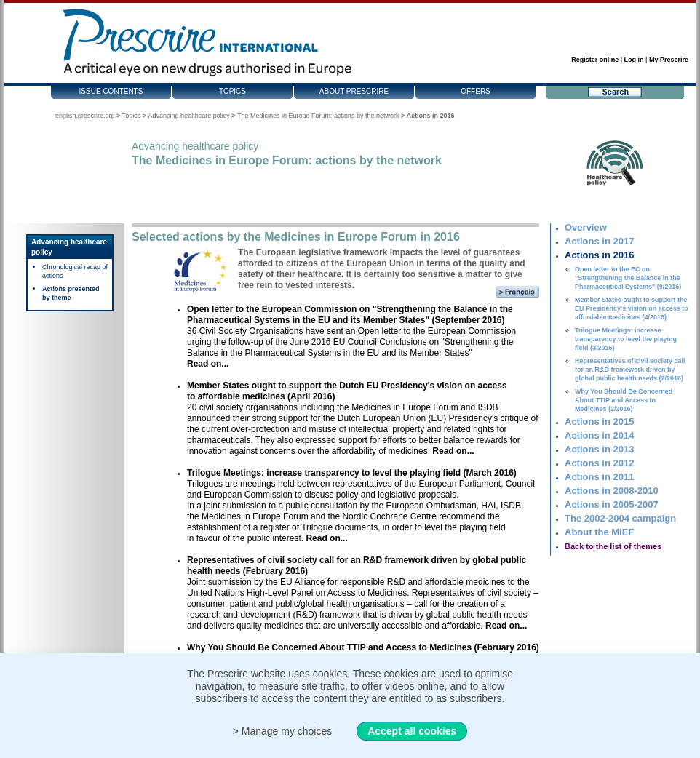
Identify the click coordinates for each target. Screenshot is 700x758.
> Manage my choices (283, 731)
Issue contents (111, 91)
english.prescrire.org (85, 116)
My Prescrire (669, 60)
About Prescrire (354, 91)
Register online (595, 60)
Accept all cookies (412, 731)
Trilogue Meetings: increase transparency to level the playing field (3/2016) (626, 339)
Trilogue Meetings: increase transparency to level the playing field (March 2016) (352, 473)
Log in (634, 60)
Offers (476, 91)
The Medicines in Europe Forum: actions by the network (318, 116)
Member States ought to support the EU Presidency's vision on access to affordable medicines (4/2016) (632, 308)
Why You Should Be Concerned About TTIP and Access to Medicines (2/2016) (624, 400)
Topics (232, 91)
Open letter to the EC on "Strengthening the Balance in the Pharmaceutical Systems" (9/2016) (628, 278)
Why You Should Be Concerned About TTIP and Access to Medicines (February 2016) (363, 647)
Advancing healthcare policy (189, 116)
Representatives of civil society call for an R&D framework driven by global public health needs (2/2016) (630, 370)
